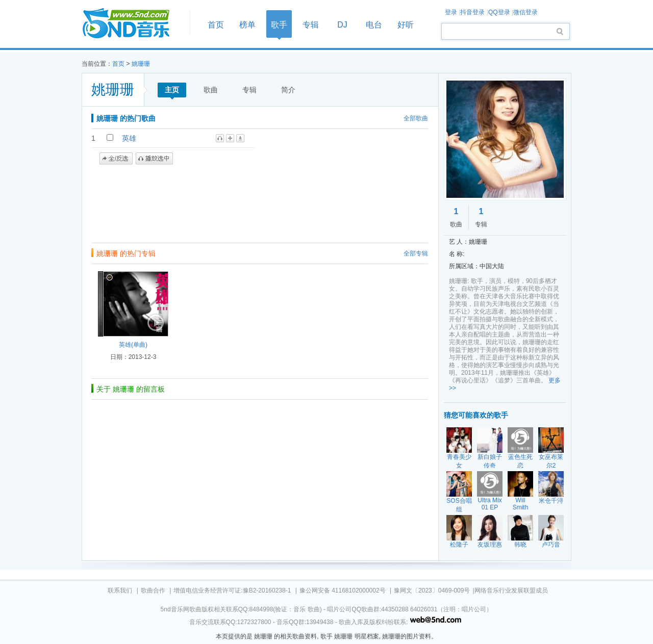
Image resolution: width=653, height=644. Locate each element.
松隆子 (459, 545)
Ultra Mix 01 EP (489, 504)
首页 (133, 24)
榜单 (247, 25)
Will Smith (521, 504)
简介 (288, 90)
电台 (374, 25)
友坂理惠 (490, 545)
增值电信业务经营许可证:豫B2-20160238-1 (232, 590)
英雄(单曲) (133, 345)
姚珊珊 (141, 64)
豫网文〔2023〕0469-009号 (432, 590)
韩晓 (520, 545)
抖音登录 (472, 12)
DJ (342, 25)
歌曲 (211, 90)
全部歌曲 (416, 118)
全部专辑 (416, 253)
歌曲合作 (153, 590)
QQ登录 (499, 12)
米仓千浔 (551, 501)
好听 (406, 25)
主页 (172, 90)
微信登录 (525, 12)
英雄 (129, 138)
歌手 (279, 25)
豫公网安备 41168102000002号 (343, 590)
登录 (451, 12)
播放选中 (154, 159)
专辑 (311, 25)
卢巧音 (551, 545)
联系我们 (120, 590)
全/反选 (116, 159)
